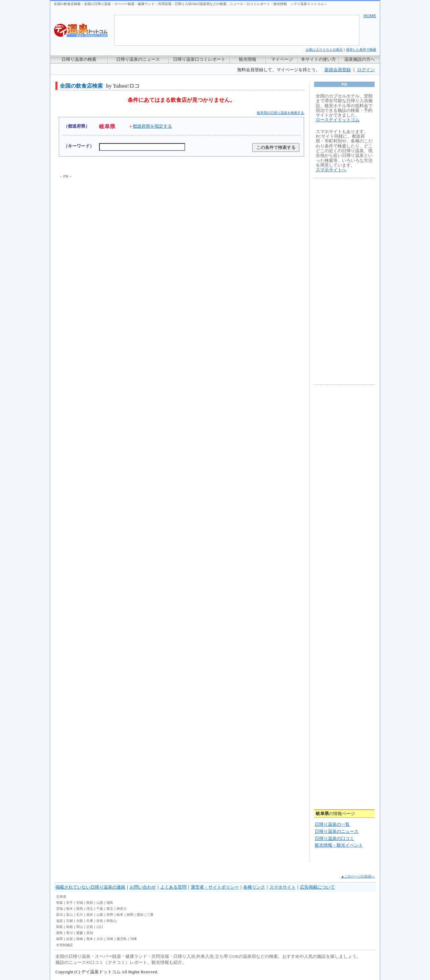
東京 (110, 909)
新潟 (59, 915)
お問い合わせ (143, 887)
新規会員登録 (338, 70)
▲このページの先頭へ (358, 876)
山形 (100, 903)
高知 (90, 933)
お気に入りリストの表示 (324, 50)
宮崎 (110, 939)
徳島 (59, 933)
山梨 (100, 915)
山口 (100, 927)
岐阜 (120, 915)
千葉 (100, 909)
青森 (59, 903)
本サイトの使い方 (318, 59)
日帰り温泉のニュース (138, 59)
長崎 (80, 939)
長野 (110, 915)
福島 (110, 903)
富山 (70, 915)
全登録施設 (64, 945)
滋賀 (59, 921)
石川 (80, 915)
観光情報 (248, 59)
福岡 (59, 939)
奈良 (100, 921)
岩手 (70, 903)
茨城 (59, 909)
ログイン (366, 70)
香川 (70, 933)
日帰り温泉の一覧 (332, 824)
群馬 (80, 909)
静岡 (130, 915)
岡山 (80, 927)
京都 (70, 921)
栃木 (70, 909)
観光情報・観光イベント (339, 845)
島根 (70, 927)
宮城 (80, 903)
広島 (90, 927)
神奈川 (122, 909)
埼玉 (90, 909)
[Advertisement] (117, 230)
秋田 (90, 903)
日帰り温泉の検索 (79, 59)
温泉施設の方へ (360, 59)
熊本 (90, 939)
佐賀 (70, 939)
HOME (370, 16)
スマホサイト (283, 887)
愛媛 (80, 933)
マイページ (282, 59)
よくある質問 (173, 887)
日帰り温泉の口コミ (334, 838)
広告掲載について (317, 887)
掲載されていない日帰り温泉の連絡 (90, 887)
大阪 (80, 921)
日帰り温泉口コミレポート (199, 59)
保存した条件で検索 (361, 50)
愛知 (140, 915)
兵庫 (90, 921)
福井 (90, 915)
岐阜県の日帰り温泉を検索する (281, 113)
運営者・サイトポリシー (215, 887)
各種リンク (254, 887)
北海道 (61, 897)
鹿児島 (122, 939)
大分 (100, 939)
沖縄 (133, 939)
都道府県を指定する (151, 126)
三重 (150, 915)
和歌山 (112, 921)
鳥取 (59, 927)
